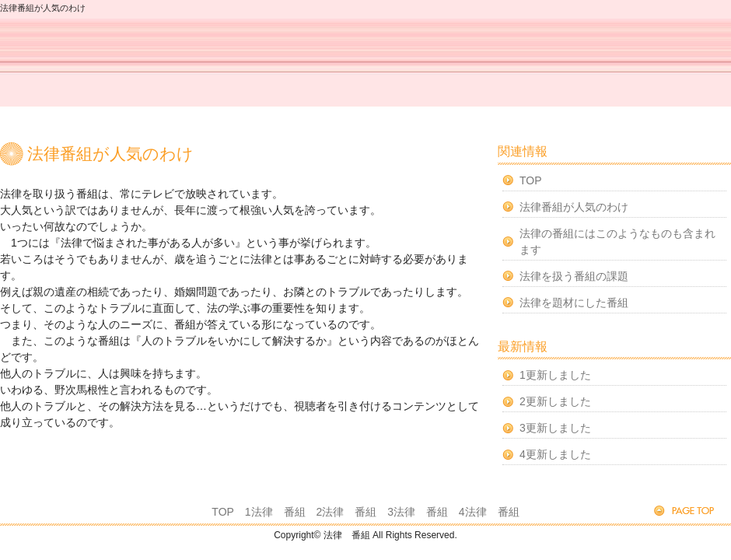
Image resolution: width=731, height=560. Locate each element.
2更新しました (555, 401)
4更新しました (555, 454)
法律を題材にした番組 (574, 303)
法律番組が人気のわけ (574, 207)
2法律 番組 (346, 512)
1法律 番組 (275, 512)
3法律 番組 (418, 512)
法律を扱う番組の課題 (574, 276)
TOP (531, 180)
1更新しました (555, 375)
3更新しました (555, 428)
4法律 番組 (489, 512)
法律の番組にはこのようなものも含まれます (617, 241)
